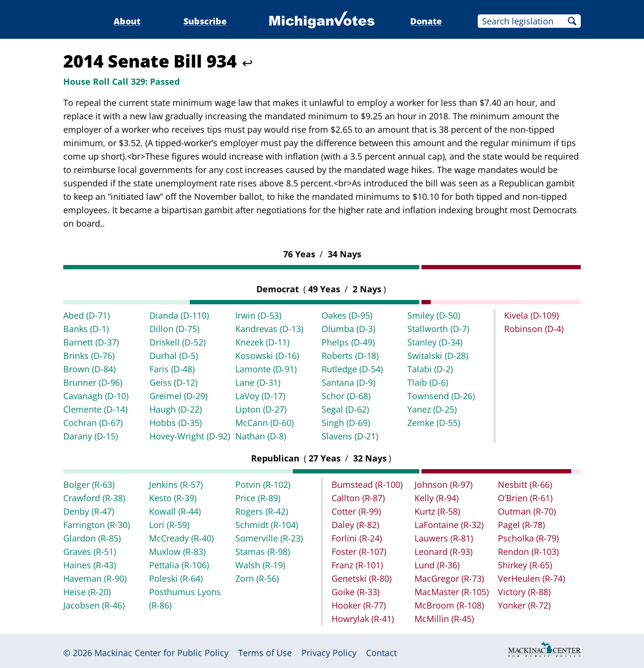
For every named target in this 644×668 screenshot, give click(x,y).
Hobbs (176, 423)
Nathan (261, 436)
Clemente (95, 409)
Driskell (178, 342)
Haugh (176, 409)
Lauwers (444, 538)
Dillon (174, 329)
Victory (524, 592)
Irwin (258, 315)
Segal (345, 409)
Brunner (93, 382)
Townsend (441, 396)
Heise (87, 592)
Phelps (348, 342)
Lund (437, 565)
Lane (258, 382)
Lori (169, 525)
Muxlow (177, 552)
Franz (357, 565)
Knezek (262, 342)
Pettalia (179, 565)
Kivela (531, 315)
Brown (89, 369)
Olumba (348, 329)
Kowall (175, 511)
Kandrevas (269, 329)
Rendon (528, 552)
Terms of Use (265, 653)
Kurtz (437, 511)
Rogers (262, 511)
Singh (346, 423)
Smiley (434, 315)
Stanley (435, 342)
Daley (355, 525)
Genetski (362, 578)
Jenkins (176, 484)
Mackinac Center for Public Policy (161, 653)
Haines (90, 565)
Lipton (261, 409)
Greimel (178, 396)
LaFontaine (449, 525)
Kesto (173, 498)
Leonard (443, 552)
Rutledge (352, 369)
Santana (348, 382)
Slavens (350, 436)
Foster (359, 552)
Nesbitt (525, 484)
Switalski (438, 356)
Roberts (350, 356)
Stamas (263, 552)
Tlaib (428, 382)
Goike (356, 592)
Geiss (173, 382)
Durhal (174, 356)
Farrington (97, 525)
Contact (381, 653)
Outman (527, 511)
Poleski (176, 578)
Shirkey (525, 565)
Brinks (89, 356)
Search (572, 21)
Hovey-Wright (190, 436)
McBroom (449, 605)
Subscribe (205, 21)
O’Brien (525, 498)
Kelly (437, 498)
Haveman (95, 578)
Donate (426, 21)
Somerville (269, 538)
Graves (90, 552)
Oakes (347, 315)
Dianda (179, 315)
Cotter (356, 511)
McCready (181, 538)
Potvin (263, 484)
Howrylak (363, 619)
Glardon (92, 538)
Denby (89, 511)
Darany (91, 436)
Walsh (260, 565)
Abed (86, 315)
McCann (264, 423)
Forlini (357, 538)
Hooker (359, 605)
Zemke (434, 423)
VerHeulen (531, 578)
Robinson (534, 329)
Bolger (89, 484)
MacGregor (449, 578)
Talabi (430, 369)
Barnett (91, 342)
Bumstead (367, 484)
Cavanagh (96, 396)
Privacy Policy (329, 653)
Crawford (94, 498)
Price (258, 498)
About (127, 21)
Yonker (524, 605)
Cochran (93, 423)
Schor (346, 396)
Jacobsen (94, 605)
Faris (172, 369)
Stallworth (438, 329)
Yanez (432, 409)
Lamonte (266, 369)
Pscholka (528, 538)
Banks (86, 329)
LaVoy (260, 396)
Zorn (257, 578)
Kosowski (267, 356)
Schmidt (267, 525)
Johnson (443, 484)
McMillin (444, 619)
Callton (358, 498)
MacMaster (452, 592)
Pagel (521, 525)
